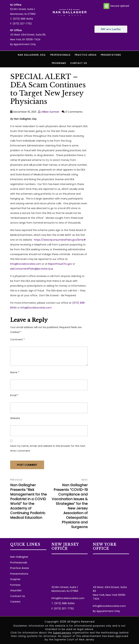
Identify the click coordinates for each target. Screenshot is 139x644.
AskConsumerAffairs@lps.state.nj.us (32, 269)
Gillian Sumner (50, 112)
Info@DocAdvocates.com (26, 264)
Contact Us (79, 63)
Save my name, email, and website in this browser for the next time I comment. (48, 448)
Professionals (60, 55)
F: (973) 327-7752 (21, 24)
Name (15, 372)
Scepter (15, 579)
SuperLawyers (62, 633)
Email (14, 395)
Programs (59, 63)
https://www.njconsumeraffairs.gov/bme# (60, 240)
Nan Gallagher (19, 557)
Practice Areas (86, 55)
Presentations (111, 55)
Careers (15, 602)
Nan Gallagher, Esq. (32, 55)
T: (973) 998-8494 (22, 19)
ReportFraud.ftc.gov (60, 264)
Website (15, 418)
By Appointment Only (23, 44)
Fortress (15, 585)
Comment (17, 339)
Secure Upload (116, 6)
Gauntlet (16, 590)
